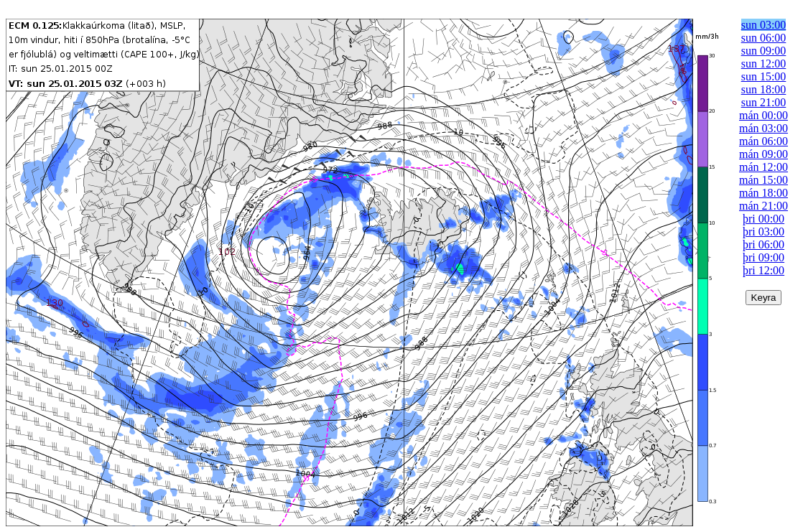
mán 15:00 (763, 180)
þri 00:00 (763, 219)
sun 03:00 (764, 25)
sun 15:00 (764, 76)
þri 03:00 (763, 232)
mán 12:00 (763, 167)
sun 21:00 (764, 102)
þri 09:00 (763, 257)
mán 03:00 (763, 128)
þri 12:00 (763, 270)
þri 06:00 (763, 244)
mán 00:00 (763, 115)
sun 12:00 (764, 64)
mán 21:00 (763, 206)
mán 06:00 (763, 141)
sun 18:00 (764, 89)
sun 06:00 (764, 38)
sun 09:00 (764, 51)
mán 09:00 (763, 154)
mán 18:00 (763, 193)
